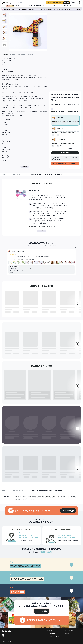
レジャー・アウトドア (64, 6)
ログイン (74, 3)
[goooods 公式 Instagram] (3, 606)
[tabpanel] (25, 113)
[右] (78, 306)
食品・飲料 (17, 6)
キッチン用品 (30, 6)
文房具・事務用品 (56, 6)
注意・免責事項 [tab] (22, 54)
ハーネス (26, 175)
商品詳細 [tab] (13, 54)
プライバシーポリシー (70, 601)
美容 (22, 6)
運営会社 (67, 604)
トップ (3, 175)
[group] (68, 481)
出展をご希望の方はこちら (52, 604)
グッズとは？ (49, 601)
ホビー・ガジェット (73, 6)
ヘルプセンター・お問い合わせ (53, 607)
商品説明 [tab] (5, 54)
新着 (12, 6)
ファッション (45, 6)
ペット (50, 6)
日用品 (25, 6)
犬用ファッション (17, 175)
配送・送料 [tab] (31, 54)
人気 (8, 6)
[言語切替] (80, 3)
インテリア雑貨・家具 (38, 6)
